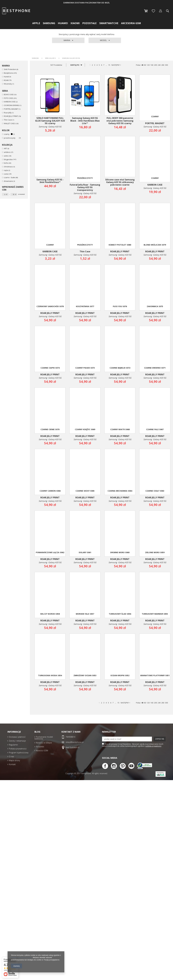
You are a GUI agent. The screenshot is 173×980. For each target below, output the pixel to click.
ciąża (6, 170)
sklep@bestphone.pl (75, 742)
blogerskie (8, 159)
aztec (6, 156)
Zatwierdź (21, 194)
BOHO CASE (9, 95)
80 (145, 65)
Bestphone (8, 73)
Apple (36, 23)
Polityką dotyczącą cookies (21, 957)
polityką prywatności (153, 746)
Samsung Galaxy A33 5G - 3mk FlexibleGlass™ (50, 181)
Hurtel (6, 77)
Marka (67, 40)
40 (142, 65)
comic (6, 174)
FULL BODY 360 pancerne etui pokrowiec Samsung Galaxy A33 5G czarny (120, 121)
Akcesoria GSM (131, 23)
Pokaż (138, 65)
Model (104, 40)
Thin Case (8, 120)
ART (5, 149)
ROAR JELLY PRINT (11, 116)
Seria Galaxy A (50, 58)
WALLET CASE (9, 123)
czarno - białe (9, 177)
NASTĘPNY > (116, 65)
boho (6, 163)
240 (159, 65)
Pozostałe (89, 23)
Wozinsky (8, 84)
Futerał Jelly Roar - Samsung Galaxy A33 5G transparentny (85, 187)
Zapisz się (160, 739)
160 (152, 65)
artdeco (7, 152)
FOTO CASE (8, 98)
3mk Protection (10, 69)
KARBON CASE (10, 102)
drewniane (8, 181)
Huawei (63, 23)
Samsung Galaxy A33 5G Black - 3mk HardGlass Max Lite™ (85, 121)
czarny (8, 134)
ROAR (6, 80)
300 (166, 65)
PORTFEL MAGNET (11, 109)
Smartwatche (109, 23)
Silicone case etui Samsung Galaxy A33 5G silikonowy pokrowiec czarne (120, 182)
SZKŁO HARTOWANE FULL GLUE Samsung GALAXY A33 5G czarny (50, 121)
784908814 (70, 737)
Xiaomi (75, 23)
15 (109, 65)
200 (155, 65)
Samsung (49, 23)
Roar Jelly (8, 113)
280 (163, 65)
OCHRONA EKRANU (12, 105)
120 (148, 65)
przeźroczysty (11, 138)
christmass (8, 167)
